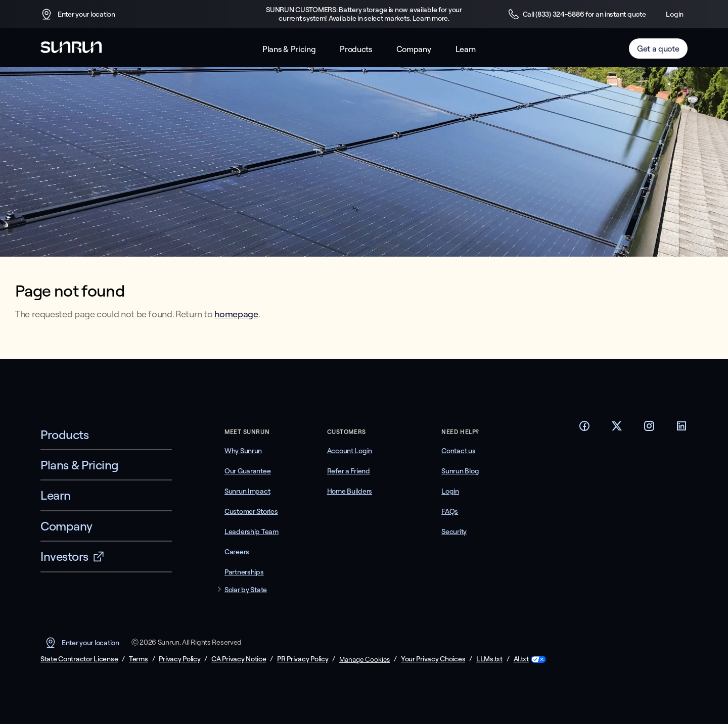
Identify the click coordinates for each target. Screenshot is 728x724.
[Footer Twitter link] (617, 429)
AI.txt (521, 659)
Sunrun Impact (247, 491)
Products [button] (356, 49)
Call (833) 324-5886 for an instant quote (577, 14)
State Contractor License (79, 659)
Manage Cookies (365, 659)
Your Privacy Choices (433, 659)
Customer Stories (251, 511)
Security (454, 532)
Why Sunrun (243, 451)
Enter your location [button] (78, 14)
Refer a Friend (349, 471)
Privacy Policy (179, 659)
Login (675, 14)
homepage (236, 314)
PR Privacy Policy (303, 659)
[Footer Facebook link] (584, 429)
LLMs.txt (489, 659)
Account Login (350, 451)
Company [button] (414, 49)
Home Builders (350, 491)
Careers (237, 552)
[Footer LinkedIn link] (681, 429)
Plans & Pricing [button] (289, 49)
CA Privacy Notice (239, 659)
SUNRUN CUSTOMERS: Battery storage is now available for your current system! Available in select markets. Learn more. (364, 14)
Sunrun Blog (460, 471)
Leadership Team (252, 532)
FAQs (450, 511)
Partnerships (244, 572)
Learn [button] (466, 49)
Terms (139, 659)
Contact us (458, 451)
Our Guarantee (247, 471)
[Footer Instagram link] (649, 429)
